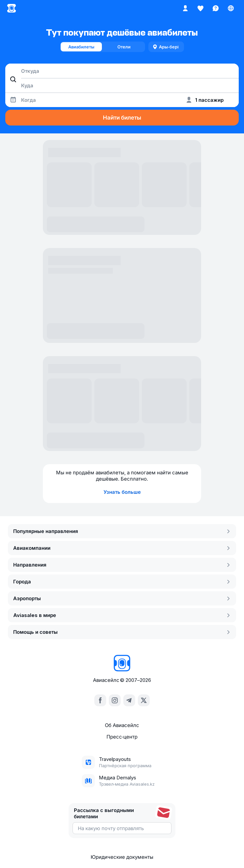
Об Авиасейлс (122, 725)
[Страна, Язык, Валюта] (231, 8)
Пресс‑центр (122, 737)
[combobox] (122, 71)
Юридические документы (122, 857)
